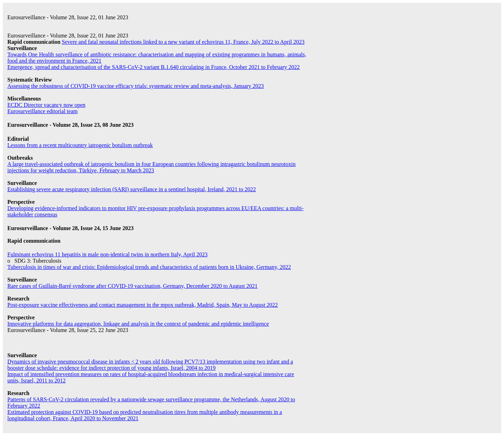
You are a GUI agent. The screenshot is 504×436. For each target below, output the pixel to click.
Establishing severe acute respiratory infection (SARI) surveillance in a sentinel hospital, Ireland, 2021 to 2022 (132, 189)
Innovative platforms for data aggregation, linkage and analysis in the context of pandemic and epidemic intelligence (138, 324)
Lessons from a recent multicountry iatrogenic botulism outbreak (80, 145)
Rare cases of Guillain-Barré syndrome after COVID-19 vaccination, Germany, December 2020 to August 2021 (132, 286)
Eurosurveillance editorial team (43, 111)
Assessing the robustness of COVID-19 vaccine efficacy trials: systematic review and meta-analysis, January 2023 (136, 86)
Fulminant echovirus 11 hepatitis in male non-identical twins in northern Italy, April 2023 (107, 254)
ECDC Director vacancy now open (46, 105)
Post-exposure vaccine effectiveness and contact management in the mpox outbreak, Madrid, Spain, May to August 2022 (143, 305)
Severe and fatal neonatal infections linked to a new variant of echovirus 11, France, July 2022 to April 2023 (183, 42)
